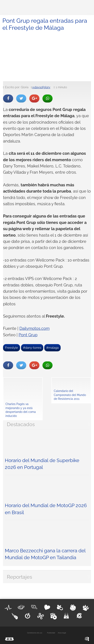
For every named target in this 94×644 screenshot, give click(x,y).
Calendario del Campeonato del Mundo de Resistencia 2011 (70, 395)
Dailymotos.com (34, 329)
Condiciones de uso (35, 633)
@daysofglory (41, 87)
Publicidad (51, 633)
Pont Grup (28, 335)
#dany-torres (32, 348)
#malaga (52, 348)
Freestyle (12, 348)
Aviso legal (62, 633)
